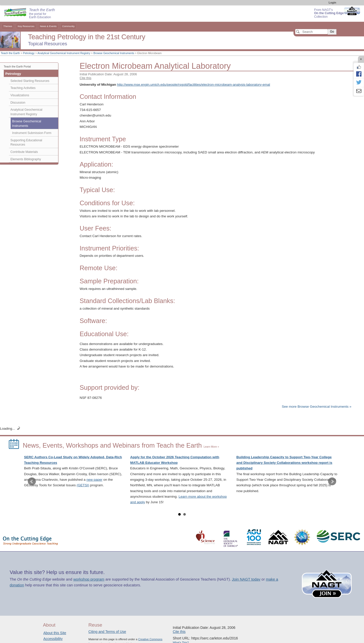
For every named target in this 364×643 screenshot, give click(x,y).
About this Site (55, 633)
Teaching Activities (23, 88)
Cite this (85, 78)
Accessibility (53, 639)
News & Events (48, 26)
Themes (8, 26)
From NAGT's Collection (329, 13)
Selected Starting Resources (30, 81)
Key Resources (26, 26)
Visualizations (20, 95)
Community (68, 26)
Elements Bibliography (26, 159)
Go (332, 32)
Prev (32, 481)
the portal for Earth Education (42, 14)
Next (332, 481)
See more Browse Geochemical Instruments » (317, 407)
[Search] (311, 32)
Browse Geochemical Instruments (114, 53)
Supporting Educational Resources (26, 143)
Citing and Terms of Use (107, 632)
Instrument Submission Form (32, 133)
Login (332, 3)
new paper (94, 480)
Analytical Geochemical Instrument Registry (64, 53)
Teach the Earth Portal (17, 66)
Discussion (18, 103)
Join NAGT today (246, 579)
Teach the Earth (10, 53)
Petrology (29, 53)
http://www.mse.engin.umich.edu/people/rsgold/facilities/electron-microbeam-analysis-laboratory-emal (194, 85)
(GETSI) (83, 485)
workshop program (89, 579)
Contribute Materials (24, 152)
